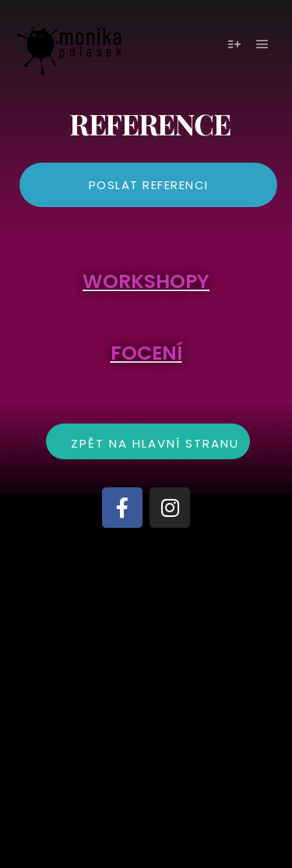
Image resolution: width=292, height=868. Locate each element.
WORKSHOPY (146, 281)
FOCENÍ (146, 353)
